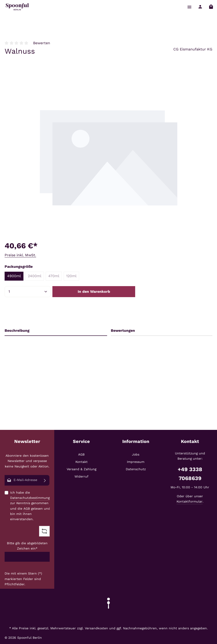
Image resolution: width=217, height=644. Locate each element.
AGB (27, 508)
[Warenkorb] (211, 7)
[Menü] (189, 7)
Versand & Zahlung (81, 469)
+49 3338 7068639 (190, 474)
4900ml (14, 276)
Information (136, 441)
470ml (55, 277)
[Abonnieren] (45, 480)
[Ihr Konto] (200, 7)
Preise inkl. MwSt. (20, 255)
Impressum (136, 462)
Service (81, 441)
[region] (108, 157)
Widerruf (81, 476)
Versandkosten (96, 628)
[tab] (56, 331)
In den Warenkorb (94, 292)
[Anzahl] (28, 292)
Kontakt (81, 462)
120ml (73, 277)
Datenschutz (136, 469)
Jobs (136, 454)
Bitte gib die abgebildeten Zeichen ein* (27, 546)
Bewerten (42, 43)
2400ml (36, 277)
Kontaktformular (190, 501)
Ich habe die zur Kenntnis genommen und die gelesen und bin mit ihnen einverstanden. (32, 506)
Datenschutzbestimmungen (32, 498)
